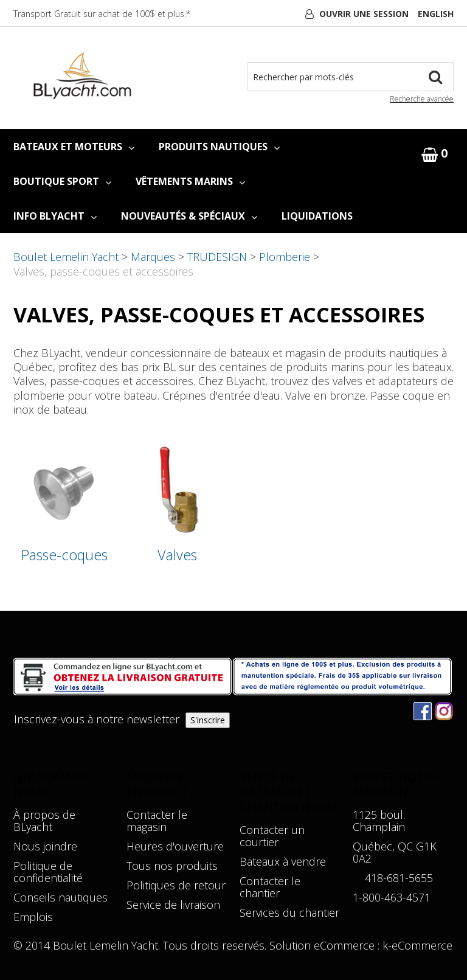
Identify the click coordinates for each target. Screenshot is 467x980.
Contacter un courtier (272, 836)
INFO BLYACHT (55, 216)
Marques (153, 257)
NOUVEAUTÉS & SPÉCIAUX (189, 216)
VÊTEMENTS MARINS (190, 181)
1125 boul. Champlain (379, 821)
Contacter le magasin (157, 821)
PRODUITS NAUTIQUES (219, 147)
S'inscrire (208, 720)
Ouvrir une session (364, 14)
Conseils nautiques (61, 897)
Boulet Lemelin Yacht (66, 257)
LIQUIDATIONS (317, 216)
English (436, 14)
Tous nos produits (172, 866)
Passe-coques (64, 555)
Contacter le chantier (270, 887)
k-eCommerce (417, 945)
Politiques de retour (176, 885)
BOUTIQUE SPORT (62, 181)
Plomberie (285, 257)
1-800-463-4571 (392, 897)
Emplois (33, 917)
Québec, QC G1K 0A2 (395, 852)
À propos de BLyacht (44, 821)
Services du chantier (289, 912)
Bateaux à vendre (283, 861)
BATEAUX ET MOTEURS (74, 147)
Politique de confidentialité (48, 872)
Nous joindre (45, 846)
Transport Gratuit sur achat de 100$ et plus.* (102, 14)
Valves (177, 555)
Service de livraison (173, 905)
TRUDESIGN (217, 257)
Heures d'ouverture (175, 846)
